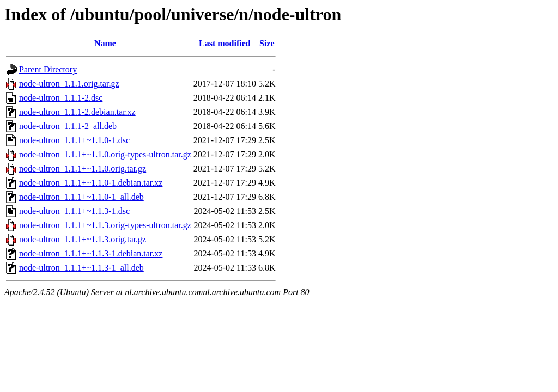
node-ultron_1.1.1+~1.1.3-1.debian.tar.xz (91, 253)
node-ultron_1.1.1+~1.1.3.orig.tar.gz (83, 239)
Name (105, 43)
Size (267, 43)
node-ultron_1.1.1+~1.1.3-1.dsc (74, 211)
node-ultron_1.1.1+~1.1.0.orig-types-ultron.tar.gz (105, 154)
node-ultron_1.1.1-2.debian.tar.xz (77, 112)
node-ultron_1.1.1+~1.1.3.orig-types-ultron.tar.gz (105, 225)
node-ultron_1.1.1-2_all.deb (68, 126)
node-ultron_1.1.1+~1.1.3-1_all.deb (81, 268)
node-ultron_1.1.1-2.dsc (61, 98)
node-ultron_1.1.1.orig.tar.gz (69, 84)
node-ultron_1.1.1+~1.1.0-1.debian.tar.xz (91, 183)
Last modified (225, 43)
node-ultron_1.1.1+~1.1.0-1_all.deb (81, 197)
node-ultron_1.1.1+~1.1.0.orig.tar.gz (83, 169)
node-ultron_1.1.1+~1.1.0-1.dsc (74, 140)
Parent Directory (48, 69)
